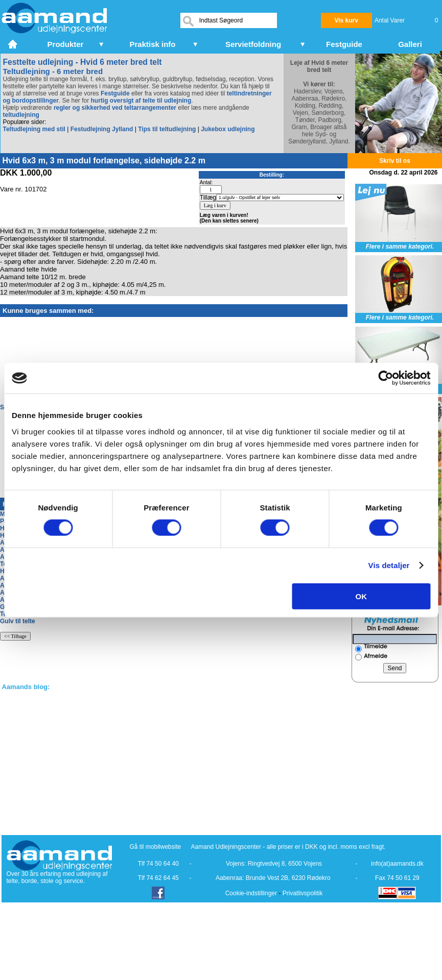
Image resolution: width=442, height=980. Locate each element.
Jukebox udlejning (228, 129)
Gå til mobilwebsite (156, 847)
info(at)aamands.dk (397, 864)
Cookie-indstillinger (251, 893)
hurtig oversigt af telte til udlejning (141, 101)
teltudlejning (21, 115)
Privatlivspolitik (303, 893)
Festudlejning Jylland (102, 129)
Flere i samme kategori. (400, 247)
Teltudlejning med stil (34, 129)
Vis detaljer (389, 565)
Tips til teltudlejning (167, 129)
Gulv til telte (18, 621)
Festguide (115, 93)
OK (362, 596)
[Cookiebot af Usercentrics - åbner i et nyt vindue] (386, 378)
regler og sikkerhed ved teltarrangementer (114, 108)
